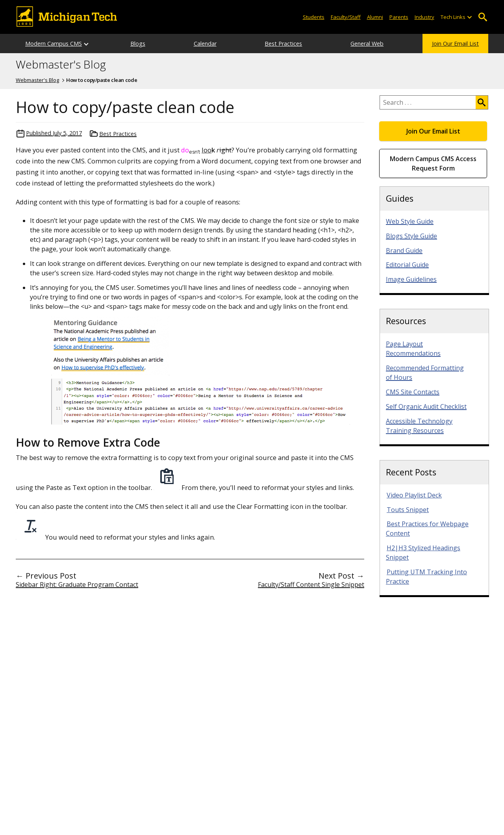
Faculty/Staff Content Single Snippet (311, 584)
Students (314, 17)
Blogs (138, 44)
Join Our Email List (455, 44)
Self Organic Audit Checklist (426, 406)
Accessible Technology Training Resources (419, 426)
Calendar (205, 44)
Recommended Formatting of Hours (425, 373)
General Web (367, 44)
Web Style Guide (410, 221)
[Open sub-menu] (469, 17)
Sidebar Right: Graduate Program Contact (77, 584)
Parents (399, 17)
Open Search (483, 17)
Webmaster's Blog (61, 65)
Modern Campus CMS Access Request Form (433, 163)
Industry (424, 17)
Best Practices (283, 44)
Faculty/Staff (346, 17)
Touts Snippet (408, 510)
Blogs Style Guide (411, 236)
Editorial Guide (407, 265)
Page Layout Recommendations (413, 349)
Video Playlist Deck (414, 495)
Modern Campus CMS (54, 44)
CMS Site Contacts (413, 392)
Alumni (375, 17)
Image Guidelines (411, 279)
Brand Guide (404, 250)
